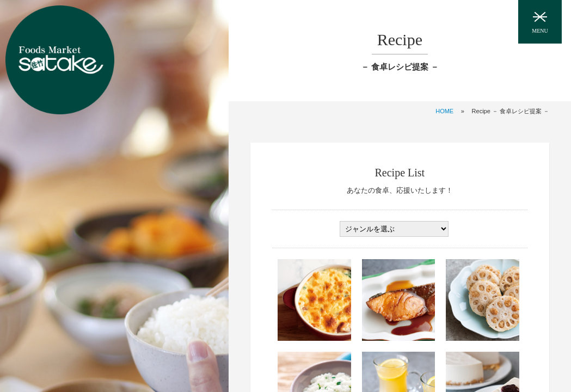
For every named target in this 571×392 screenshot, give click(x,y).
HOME (444, 111)
